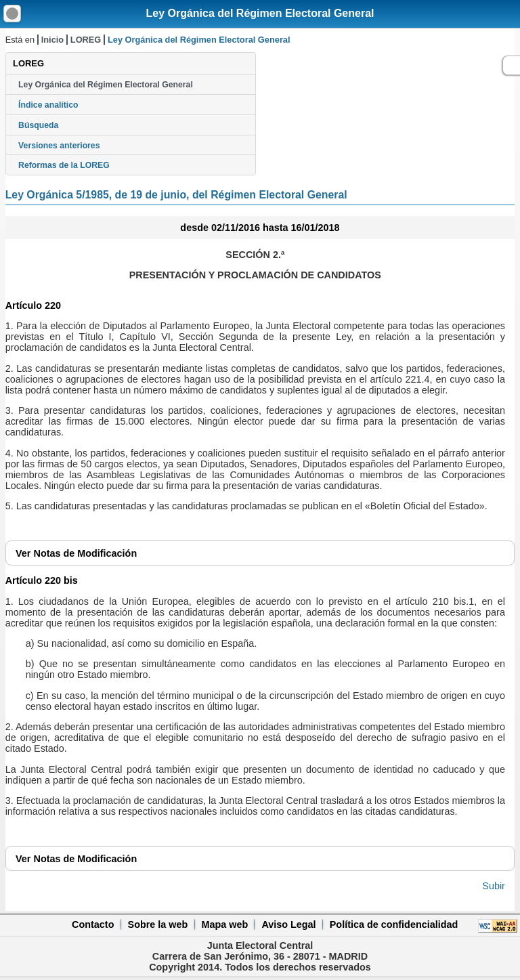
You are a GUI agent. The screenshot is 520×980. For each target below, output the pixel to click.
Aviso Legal (288, 924)
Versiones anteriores (59, 146)
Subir (494, 886)
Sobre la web (158, 924)
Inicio (52, 40)
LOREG (86, 40)
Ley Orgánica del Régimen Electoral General (260, 13)
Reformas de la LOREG (64, 165)
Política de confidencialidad (394, 924)
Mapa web (224, 924)
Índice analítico (48, 105)
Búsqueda (38, 125)
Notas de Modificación (76, 553)
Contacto (93, 924)
